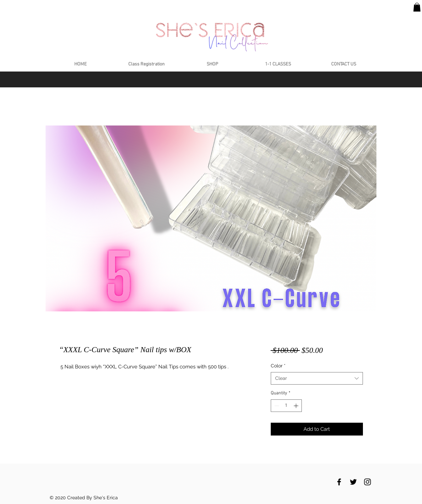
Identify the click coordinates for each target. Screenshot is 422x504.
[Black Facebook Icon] (339, 482)
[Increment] (297, 406)
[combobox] (317, 379)
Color (278, 366)
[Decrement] (276, 406)
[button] (417, 7)
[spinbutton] (286, 406)
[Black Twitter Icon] (353, 482)
